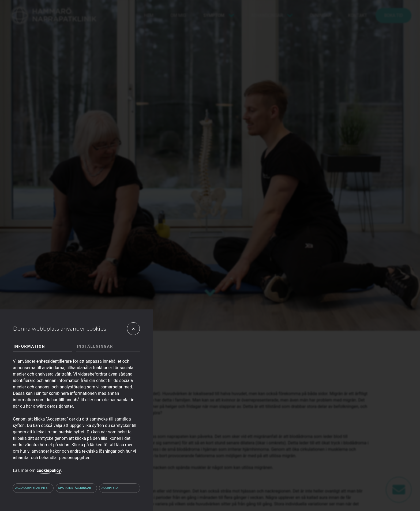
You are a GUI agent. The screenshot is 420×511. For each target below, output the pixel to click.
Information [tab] (29, 347)
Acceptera (110, 488)
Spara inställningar (75, 488)
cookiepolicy (49, 470)
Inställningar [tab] (95, 347)
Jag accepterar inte (31, 488)
